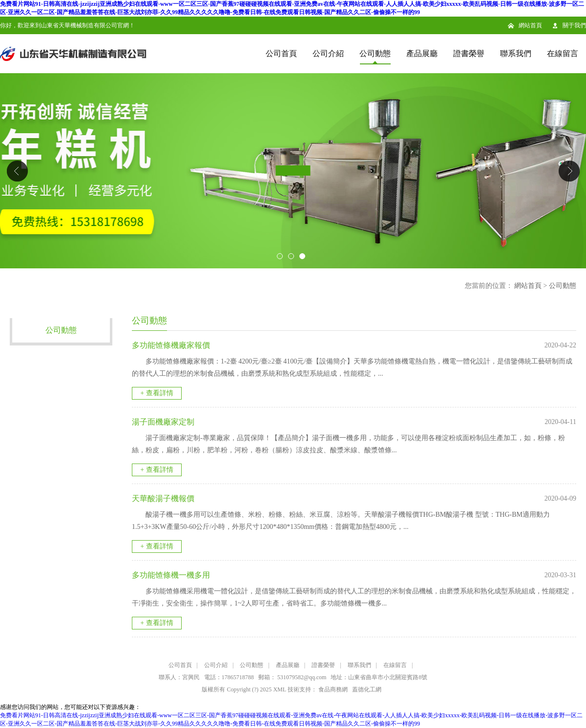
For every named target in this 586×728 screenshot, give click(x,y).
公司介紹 (328, 53)
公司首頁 (281, 53)
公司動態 (375, 53)
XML (279, 689)
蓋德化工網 (367, 689)
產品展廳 (422, 53)
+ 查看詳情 (157, 393)
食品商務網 (333, 689)
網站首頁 (530, 25)
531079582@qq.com (302, 677)
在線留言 (563, 53)
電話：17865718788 (229, 677)
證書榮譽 (469, 53)
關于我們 (574, 25)
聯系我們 (516, 53)
